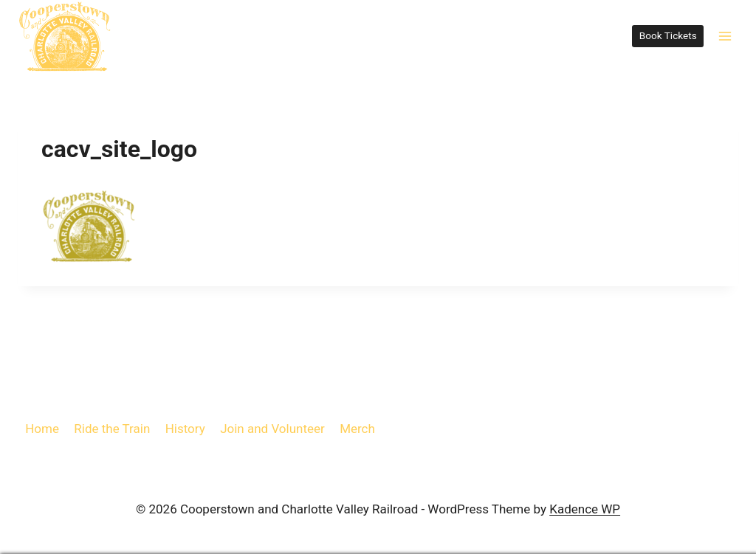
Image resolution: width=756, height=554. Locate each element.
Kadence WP (585, 509)
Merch (357, 429)
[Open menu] (725, 36)
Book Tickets (668, 35)
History (185, 429)
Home (42, 429)
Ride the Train (112, 429)
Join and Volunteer (272, 429)
